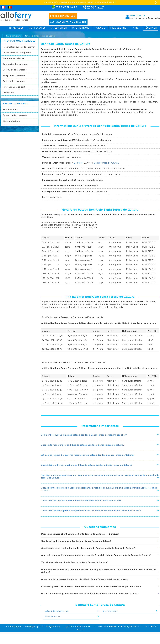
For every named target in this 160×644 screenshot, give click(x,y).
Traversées (16, 28)
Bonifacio (79, 163)
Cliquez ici (110, 2)
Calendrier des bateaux (15, 64)
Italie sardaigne (14, 36)
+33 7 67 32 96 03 (67, 7)
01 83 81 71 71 (104, 7)
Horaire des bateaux (13, 58)
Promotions (81, 28)
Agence (100, 28)
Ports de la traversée (14, 81)
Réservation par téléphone (17, 53)
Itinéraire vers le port (14, 87)
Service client (10, 110)
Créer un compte (139, 18)
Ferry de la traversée (14, 76)
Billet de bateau (11, 121)
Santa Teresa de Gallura (106, 163)
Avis (136, 28)
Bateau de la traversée (15, 70)
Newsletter (119, 28)
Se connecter (154, 18)
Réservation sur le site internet (19, 47)
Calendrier (59, 28)
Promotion (8, 93)
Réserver (151, 28)
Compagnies (37, 28)
